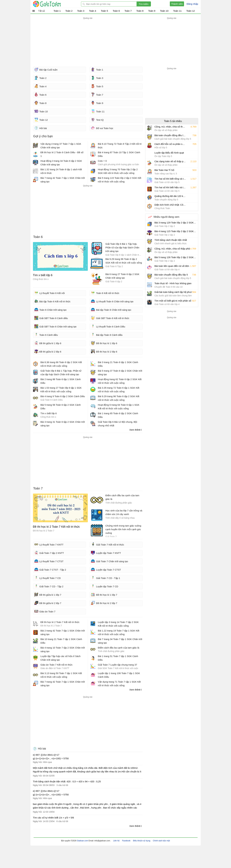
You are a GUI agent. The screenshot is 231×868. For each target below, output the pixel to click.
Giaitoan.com (83, 841)
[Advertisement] (88, 42)
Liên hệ (116, 841)
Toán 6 (38, 237)
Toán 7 (38, 488)
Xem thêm (135, 430)
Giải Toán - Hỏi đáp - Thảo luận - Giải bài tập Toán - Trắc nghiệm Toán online (53, 4)
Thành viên (177, 4)
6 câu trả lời (62, 821)
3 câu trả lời (62, 785)
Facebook (126, 841)
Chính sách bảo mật (161, 841)
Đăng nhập (192, 4)
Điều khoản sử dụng (142, 841)
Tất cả (42, 11)
